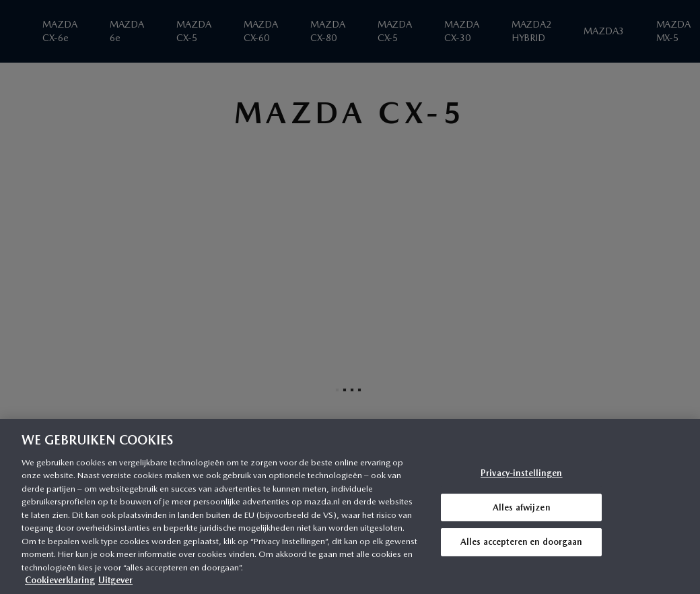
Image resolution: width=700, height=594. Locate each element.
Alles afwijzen (522, 507)
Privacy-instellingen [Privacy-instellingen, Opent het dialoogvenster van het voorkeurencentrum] (522, 473)
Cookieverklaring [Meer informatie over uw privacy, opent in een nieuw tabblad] (60, 580)
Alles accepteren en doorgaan (522, 542)
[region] (350, 506)
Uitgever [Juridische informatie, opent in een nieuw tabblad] (115, 580)
